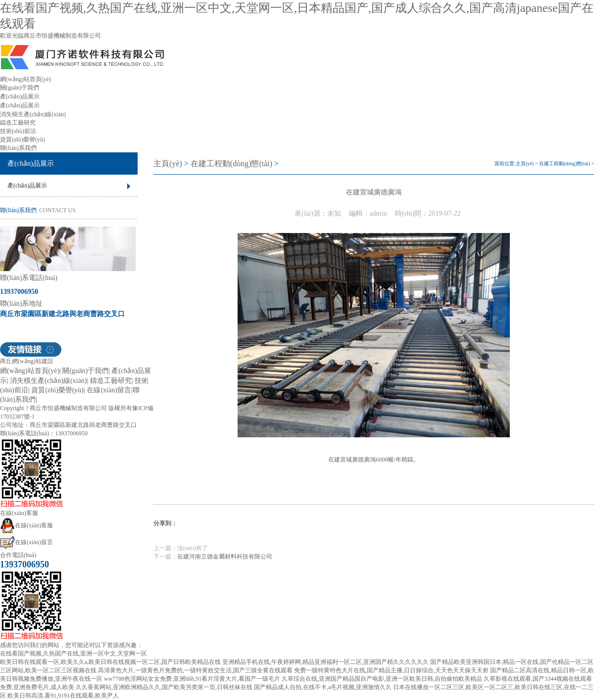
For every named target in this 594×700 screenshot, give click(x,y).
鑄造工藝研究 (18, 123)
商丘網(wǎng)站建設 (27, 361)
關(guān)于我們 (20, 88)
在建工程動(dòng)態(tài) (231, 163)
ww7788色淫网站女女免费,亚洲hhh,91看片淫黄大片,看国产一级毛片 (192, 679)
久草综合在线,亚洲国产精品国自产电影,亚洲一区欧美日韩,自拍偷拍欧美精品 (382, 679)
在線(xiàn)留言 (109, 390)
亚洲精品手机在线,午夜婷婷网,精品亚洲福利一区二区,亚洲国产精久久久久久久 (325, 662)
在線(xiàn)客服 (26, 525)
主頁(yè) (168, 163)
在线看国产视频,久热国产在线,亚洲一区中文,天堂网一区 (74, 653)
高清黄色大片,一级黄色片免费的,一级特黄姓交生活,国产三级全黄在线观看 (195, 670)
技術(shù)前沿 (18, 131)
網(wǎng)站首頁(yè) (25, 79)
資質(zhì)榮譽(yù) (23, 140)
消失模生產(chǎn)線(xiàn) (33, 114)
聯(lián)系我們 (18, 148)
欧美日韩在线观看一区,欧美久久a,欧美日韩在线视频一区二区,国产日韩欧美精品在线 (110, 662)
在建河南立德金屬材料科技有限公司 (225, 557)
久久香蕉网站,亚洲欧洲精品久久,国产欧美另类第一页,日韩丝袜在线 (164, 687)
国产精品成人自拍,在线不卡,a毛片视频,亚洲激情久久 (323, 687)
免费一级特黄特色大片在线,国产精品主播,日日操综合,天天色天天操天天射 (391, 670)
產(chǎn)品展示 (20, 96)
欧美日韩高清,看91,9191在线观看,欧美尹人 (63, 696)
